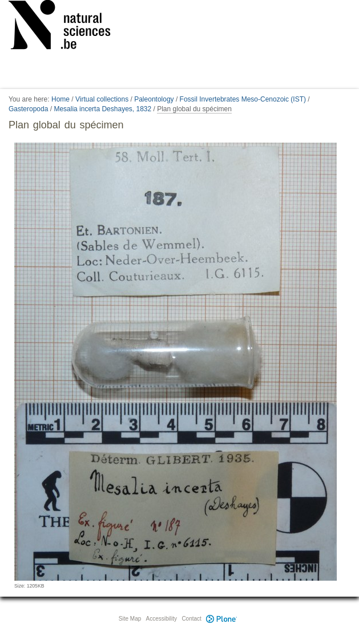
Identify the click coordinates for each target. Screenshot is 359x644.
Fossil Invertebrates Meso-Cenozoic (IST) (243, 99)
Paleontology (154, 99)
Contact (191, 619)
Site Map (130, 619)
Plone (222, 619)
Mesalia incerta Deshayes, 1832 (102, 109)
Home (60, 99)
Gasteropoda (28, 109)
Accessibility (162, 619)
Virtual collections (102, 99)
